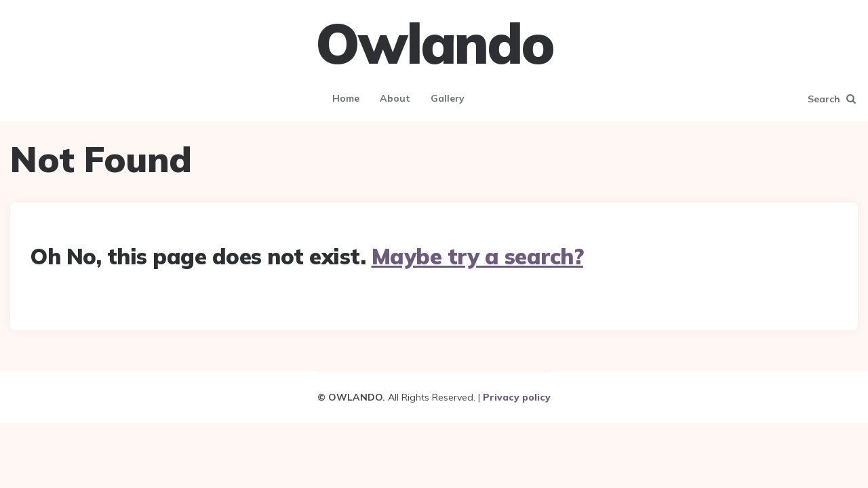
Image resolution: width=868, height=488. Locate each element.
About (395, 98)
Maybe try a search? (478, 256)
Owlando (434, 43)
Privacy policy (517, 397)
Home (346, 98)
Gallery (448, 98)
